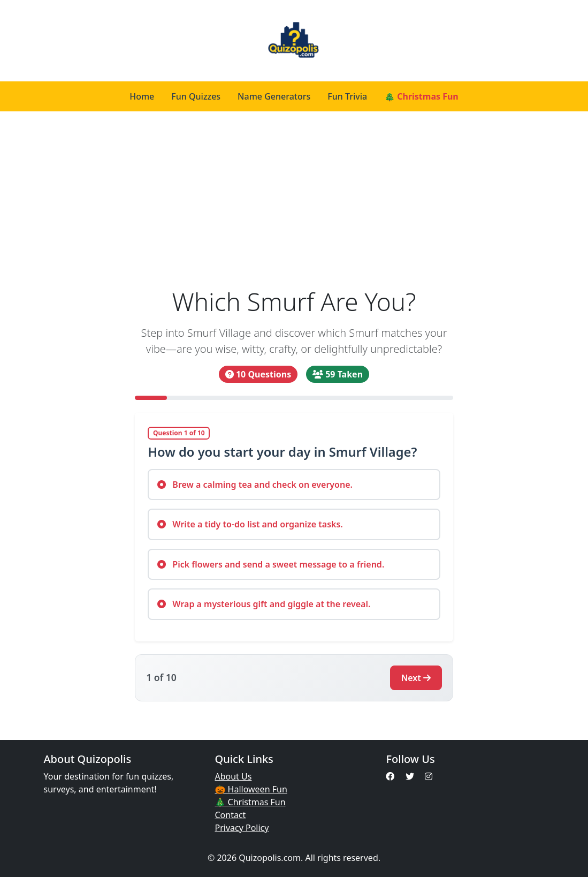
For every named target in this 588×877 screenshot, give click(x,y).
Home (142, 96)
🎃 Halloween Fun (251, 789)
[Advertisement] (294, 199)
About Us (233, 776)
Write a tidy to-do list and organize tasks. (250, 524)
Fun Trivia (347, 96)
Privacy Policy (242, 828)
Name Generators (274, 96)
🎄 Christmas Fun (421, 96)
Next (416, 678)
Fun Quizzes (196, 96)
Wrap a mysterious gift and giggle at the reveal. (264, 604)
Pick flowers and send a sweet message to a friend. (271, 564)
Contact (230, 815)
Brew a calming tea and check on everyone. (255, 485)
